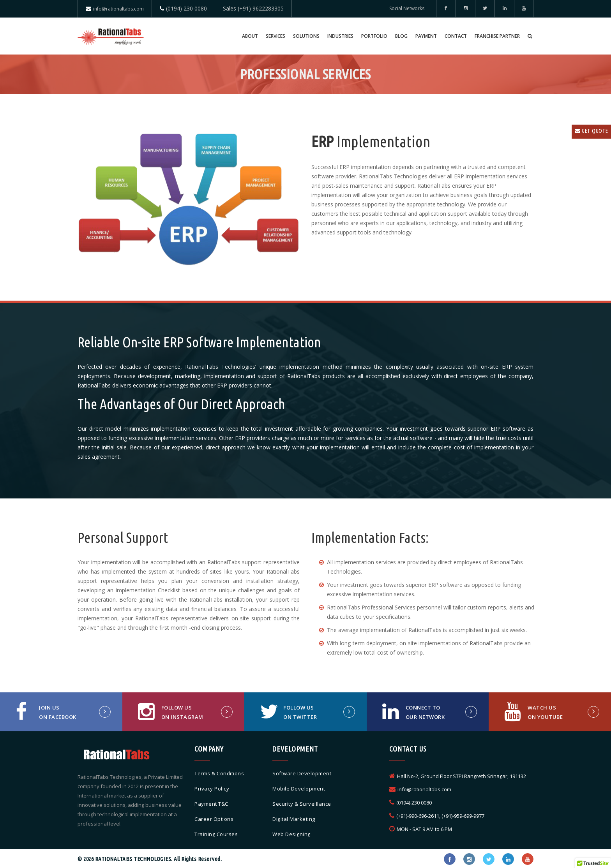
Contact (456, 36)
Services (275, 36)
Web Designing (291, 834)
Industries (340, 36)
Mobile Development (299, 789)
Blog (401, 36)
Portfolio (374, 36)
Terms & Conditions (219, 773)
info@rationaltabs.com (118, 9)
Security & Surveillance (302, 804)
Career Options (214, 819)
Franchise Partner (497, 36)
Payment (426, 36)
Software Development (302, 773)
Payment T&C (211, 804)
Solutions (306, 36)
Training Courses (216, 834)
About (250, 36)
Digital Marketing (294, 819)
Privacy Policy (212, 789)
